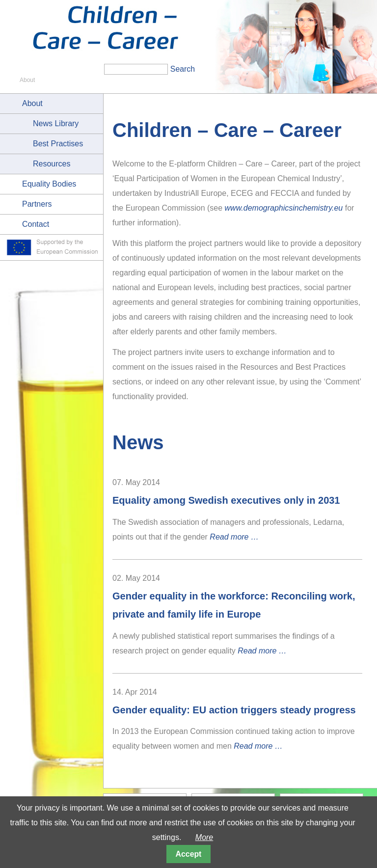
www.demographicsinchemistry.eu (284, 208)
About (32, 103)
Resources (52, 164)
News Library (56, 123)
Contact (36, 224)
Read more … (234, 537)
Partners (37, 204)
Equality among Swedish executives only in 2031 (226, 500)
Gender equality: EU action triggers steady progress (234, 710)
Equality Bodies (49, 184)
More (204, 837)
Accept (189, 854)
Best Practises (58, 144)
